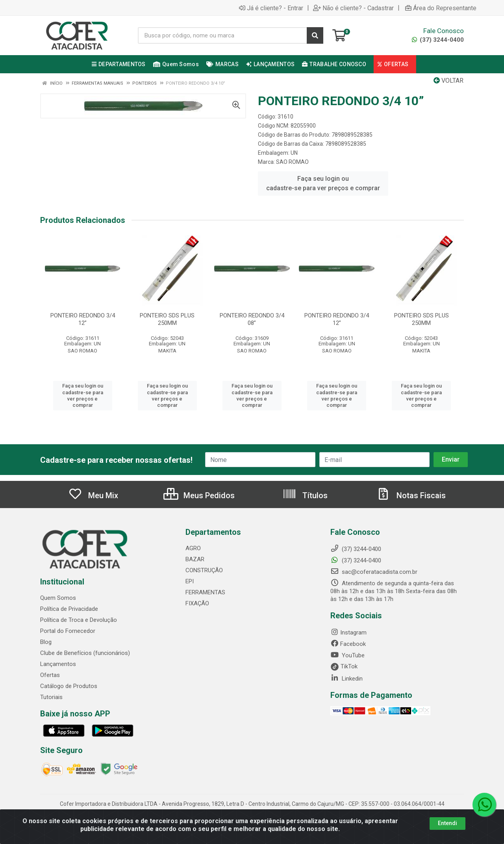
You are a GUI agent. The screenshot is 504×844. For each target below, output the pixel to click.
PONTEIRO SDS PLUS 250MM (167, 319)
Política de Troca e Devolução (79, 620)
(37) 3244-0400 (438, 40)
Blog (46, 642)
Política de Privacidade (69, 609)
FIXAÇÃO (197, 603)
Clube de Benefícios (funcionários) (85, 653)
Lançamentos (58, 664)
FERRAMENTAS (205, 592)
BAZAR (195, 559)
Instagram (348, 633)
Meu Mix (93, 495)
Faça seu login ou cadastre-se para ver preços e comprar (323, 183)
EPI (190, 581)
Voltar (448, 81)
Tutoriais (51, 697)
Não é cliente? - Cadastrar (353, 8)
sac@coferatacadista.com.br (374, 572)
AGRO (193, 548)
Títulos (305, 495)
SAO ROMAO (292, 162)
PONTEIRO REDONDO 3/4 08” (252, 319)
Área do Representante (441, 8)
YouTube (347, 655)
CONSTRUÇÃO (204, 570)
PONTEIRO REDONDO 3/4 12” (83, 319)
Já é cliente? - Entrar (271, 8)
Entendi (447, 823)
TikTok (344, 666)
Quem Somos (58, 598)
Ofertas (50, 675)
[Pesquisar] (315, 35)
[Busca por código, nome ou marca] (222, 35)
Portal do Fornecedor (68, 631)
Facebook (348, 644)
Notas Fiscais (411, 495)
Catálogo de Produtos (69, 686)
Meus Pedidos (199, 495)
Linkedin (346, 679)
